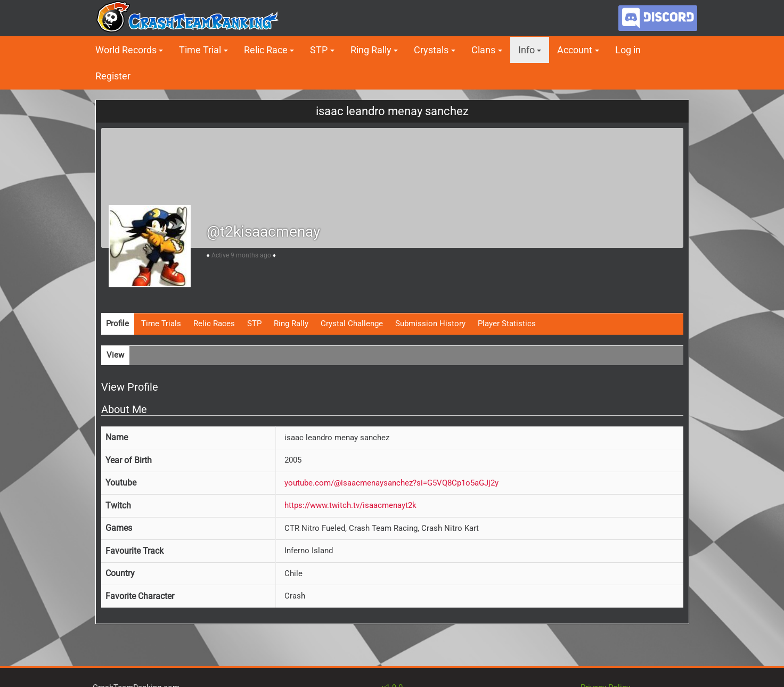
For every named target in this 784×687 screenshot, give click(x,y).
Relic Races (214, 324)
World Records (126, 50)
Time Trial (200, 50)
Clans (483, 50)
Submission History (430, 324)
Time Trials (161, 324)
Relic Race (266, 50)
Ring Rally (371, 50)
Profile (117, 324)
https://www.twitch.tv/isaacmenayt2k (350, 505)
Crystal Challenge (352, 324)
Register (113, 76)
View (115, 355)
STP (319, 50)
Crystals (431, 50)
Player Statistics (507, 324)
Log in (628, 50)
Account (575, 50)
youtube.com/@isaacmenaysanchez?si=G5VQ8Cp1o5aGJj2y (391, 483)
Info (526, 50)
